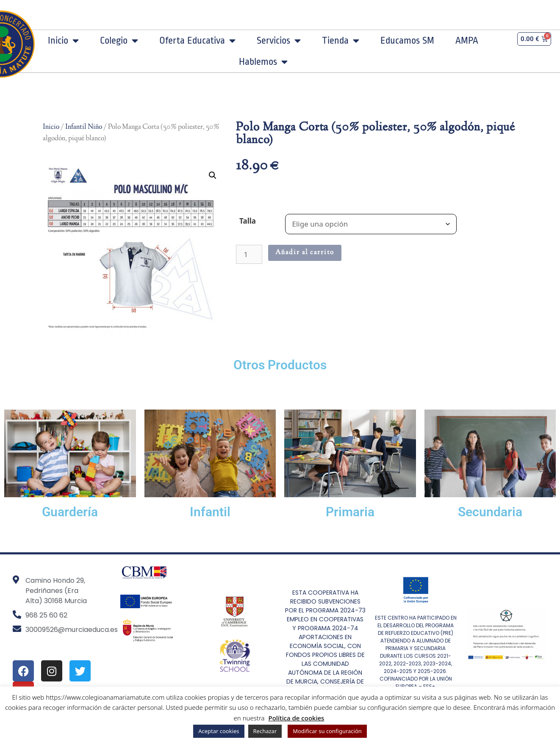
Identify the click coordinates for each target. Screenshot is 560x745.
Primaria (350, 512)
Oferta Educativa (197, 41)
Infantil (210, 512)
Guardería (70, 512)
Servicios (279, 41)
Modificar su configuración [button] (327, 731)
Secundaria (490, 512)
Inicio (63, 41)
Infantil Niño (84, 127)
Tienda (341, 41)
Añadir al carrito (305, 253)
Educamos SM (407, 41)
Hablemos (263, 62)
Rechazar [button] (265, 731)
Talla (248, 221)
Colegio (119, 41)
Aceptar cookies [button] (219, 731)
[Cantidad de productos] (249, 254)
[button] (213, 175)
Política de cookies (297, 718)
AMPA (467, 41)
